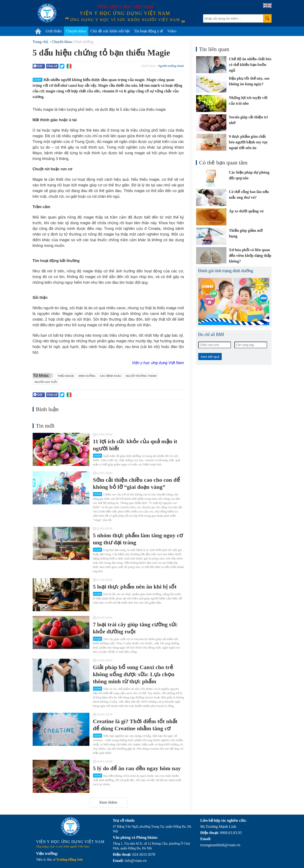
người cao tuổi (46, 382)
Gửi (38, 66)
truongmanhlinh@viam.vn (220, 845)
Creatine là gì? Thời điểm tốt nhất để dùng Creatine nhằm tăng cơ (135, 725)
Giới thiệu (54, 31)
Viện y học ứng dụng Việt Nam (158, 363)
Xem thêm (108, 802)
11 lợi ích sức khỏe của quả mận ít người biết (135, 445)
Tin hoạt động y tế (149, 31)
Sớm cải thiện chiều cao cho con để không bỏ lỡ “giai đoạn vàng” (137, 483)
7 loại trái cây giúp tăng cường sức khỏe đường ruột (135, 628)
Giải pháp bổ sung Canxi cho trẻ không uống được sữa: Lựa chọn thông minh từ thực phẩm (134, 674)
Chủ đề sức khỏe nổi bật (110, 31)
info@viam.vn (136, 861)
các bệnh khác (111, 376)
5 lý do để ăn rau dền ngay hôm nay (137, 768)
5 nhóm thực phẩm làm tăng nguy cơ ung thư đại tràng (138, 539)
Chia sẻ (52, 66)
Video (172, 31)
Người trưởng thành (171, 66)
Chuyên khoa (76, 31)
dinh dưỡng (87, 376)
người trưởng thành (141, 376)
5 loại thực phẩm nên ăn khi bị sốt (135, 587)
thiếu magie (66, 376)
